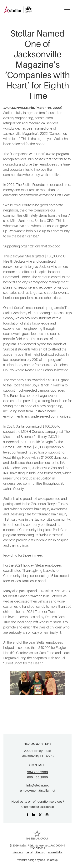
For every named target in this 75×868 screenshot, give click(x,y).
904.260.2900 (37, 772)
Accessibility (55, 852)
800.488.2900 (37, 777)
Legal (29, 852)
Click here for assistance (38, 807)
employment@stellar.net (38, 791)
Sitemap (40, 852)
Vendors (18, 852)
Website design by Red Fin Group (37, 860)
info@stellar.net (37, 785)
